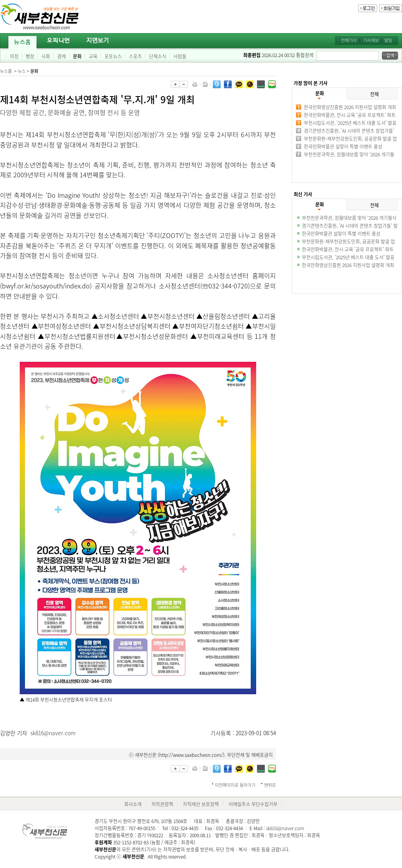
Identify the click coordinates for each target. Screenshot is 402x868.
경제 (61, 56)
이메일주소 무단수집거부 (253, 804)
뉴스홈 (6, 71)
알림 (388, 40)
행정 (30, 56)
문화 (77, 56)
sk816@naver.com (53, 733)
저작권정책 (162, 804)
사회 (46, 56)
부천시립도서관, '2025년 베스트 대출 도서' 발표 (350, 123)
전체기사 (349, 40)
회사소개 (133, 804)
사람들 (180, 56)
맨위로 (270, 785)
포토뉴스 (113, 56)
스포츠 (135, 56)
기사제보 (371, 40)
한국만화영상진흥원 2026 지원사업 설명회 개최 (350, 107)
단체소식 (158, 56)
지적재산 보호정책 (201, 804)
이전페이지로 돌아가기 (235, 785)
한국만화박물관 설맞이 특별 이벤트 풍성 (343, 147)
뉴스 (22, 71)
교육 (93, 56)
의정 (14, 56)
